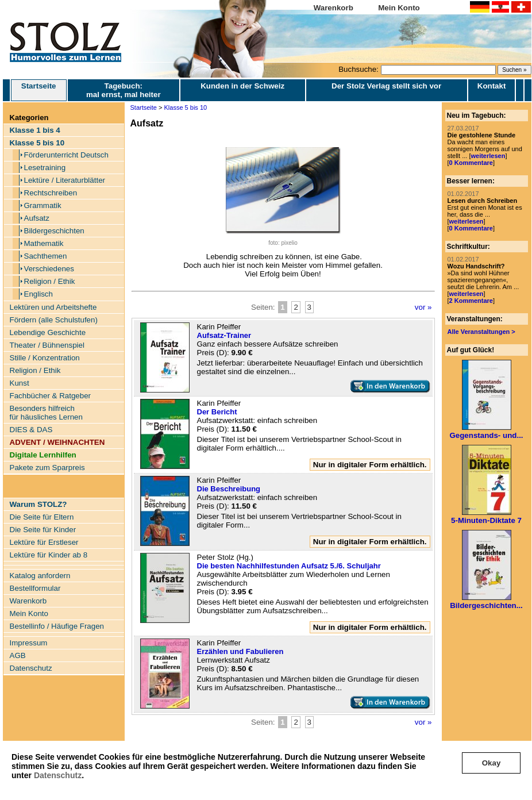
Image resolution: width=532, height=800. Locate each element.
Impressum (29, 643)
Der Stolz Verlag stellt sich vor (386, 86)
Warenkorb (334, 8)
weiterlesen (488, 156)
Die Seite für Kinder (43, 530)
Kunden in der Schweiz (242, 86)
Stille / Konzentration (45, 358)
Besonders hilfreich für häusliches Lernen (46, 413)
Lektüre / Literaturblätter (65, 180)
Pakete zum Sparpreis (47, 468)
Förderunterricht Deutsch (66, 155)
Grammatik (43, 205)
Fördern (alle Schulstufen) (54, 320)
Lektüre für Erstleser (44, 542)
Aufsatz (37, 218)
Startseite (39, 90)
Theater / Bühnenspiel (47, 345)
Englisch (38, 294)
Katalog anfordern (40, 576)
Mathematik (44, 243)
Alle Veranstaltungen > (481, 332)
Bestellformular (35, 588)
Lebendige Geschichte (48, 332)
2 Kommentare (471, 301)
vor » (423, 307)
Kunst (20, 383)
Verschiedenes (49, 269)
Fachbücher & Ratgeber (51, 396)
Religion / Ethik (50, 281)
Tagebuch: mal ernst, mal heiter (124, 90)
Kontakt (492, 86)
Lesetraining (45, 168)
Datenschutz (58, 775)
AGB (18, 655)
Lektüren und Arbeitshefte (53, 307)
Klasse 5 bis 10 (186, 107)
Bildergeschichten (54, 231)
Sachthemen (46, 256)
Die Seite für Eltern (42, 517)
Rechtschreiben (51, 193)
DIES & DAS (31, 430)
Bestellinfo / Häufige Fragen (57, 626)
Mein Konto (399, 8)
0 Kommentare (471, 163)
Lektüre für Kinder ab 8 (49, 555)
